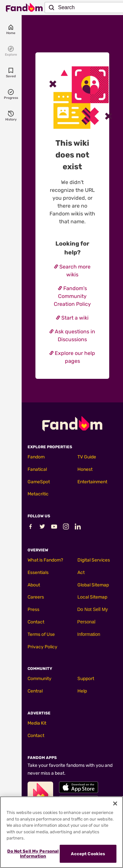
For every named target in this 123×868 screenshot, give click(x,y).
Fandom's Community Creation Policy (72, 296)
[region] (61, 832)
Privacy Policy (42, 647)
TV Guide (87, 457)
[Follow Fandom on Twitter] (42, 528)
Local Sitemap (92, 597)
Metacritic (38, 494)
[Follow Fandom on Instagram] (66, 528)
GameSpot (39, 482)
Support (86, 679)
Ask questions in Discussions (72, 335)
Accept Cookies (88, 854)
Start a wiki (72, 318)
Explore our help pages (72, 357)
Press (33, 609)
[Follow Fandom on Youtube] (54, 528)
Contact (36, 622)
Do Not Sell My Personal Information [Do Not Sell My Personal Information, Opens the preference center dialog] (33, 854)
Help (82, 691)
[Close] (115, 803)
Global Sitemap (93, 585)
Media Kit (37, 723)
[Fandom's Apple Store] (79, 787)
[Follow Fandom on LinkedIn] (78, 528)
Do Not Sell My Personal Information (93, 622)
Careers (36, 597)
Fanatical (37, 469)
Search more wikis (72, 271)
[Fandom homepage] (24, 8)
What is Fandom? (45, 560)
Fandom (36, 457)
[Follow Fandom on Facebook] (31, 528)
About (34, 585)
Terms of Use (41, 634)
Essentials (38, 573)
